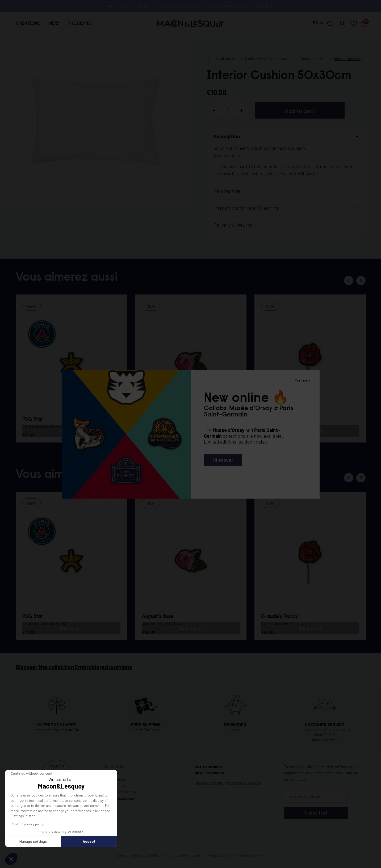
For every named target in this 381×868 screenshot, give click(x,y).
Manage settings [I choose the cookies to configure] (33, 841)
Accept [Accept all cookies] (89, 841)
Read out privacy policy (27, 824)
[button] (11, 859)
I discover (223, 460)
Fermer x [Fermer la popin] (302, 380)
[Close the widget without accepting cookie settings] (32, 774)
